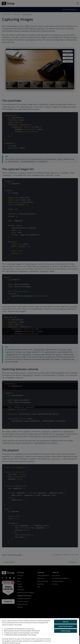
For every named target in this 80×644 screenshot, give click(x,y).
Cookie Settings (66, 631)
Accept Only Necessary (66, 626)
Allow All (66, 622)
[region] (40, 631)
